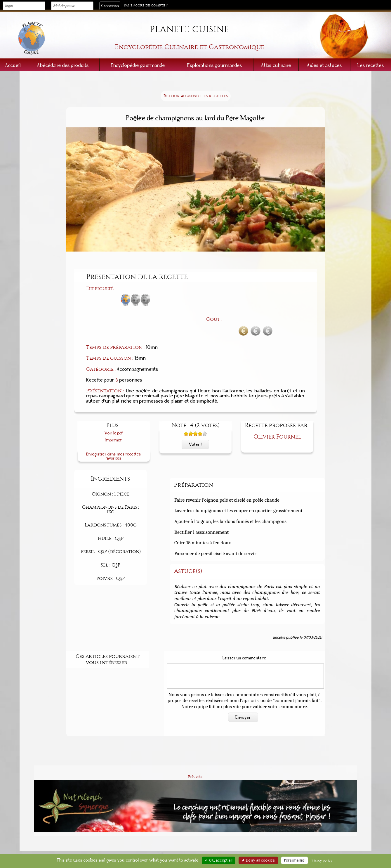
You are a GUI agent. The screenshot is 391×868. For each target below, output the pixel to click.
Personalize (294, 860)
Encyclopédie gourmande (138, 65)
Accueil (13, 65)
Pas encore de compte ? (146, 5)
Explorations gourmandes (215, 65)
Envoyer (243, 686)
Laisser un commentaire (244, 628)
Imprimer (114, 409)
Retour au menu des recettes (196, 96)
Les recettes (371, 65)
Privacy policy (322, 860)
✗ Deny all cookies (258, 860)
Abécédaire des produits (63, 65)
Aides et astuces (324, 65)
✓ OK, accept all (219, 860)
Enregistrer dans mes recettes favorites (114, 425)
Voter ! (195, 413)
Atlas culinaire (276, 65)
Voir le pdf (114, 402)
